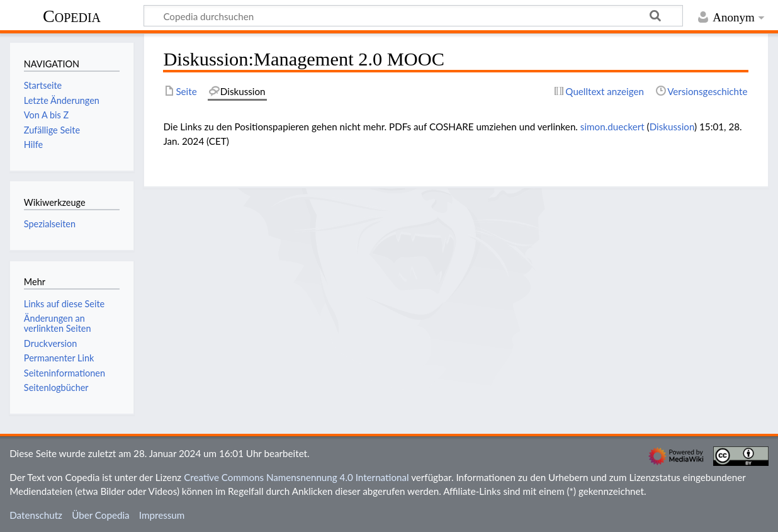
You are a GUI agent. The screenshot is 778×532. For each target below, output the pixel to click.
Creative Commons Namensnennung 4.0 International (296, 477)
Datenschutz (36, 515)
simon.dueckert (612, 127)
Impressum (162, 515)
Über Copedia (100, 515)
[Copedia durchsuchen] (413, 16)
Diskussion (672, 127)
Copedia (72, 16)
